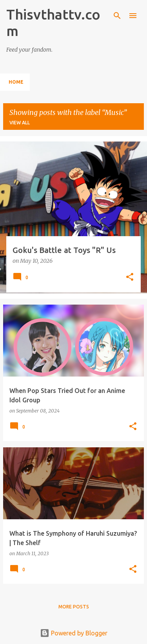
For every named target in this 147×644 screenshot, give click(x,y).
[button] (130, 278)
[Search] (117, 16)
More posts (74, 607)
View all (20, 123)
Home (16, 82)
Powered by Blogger (74, 633)
